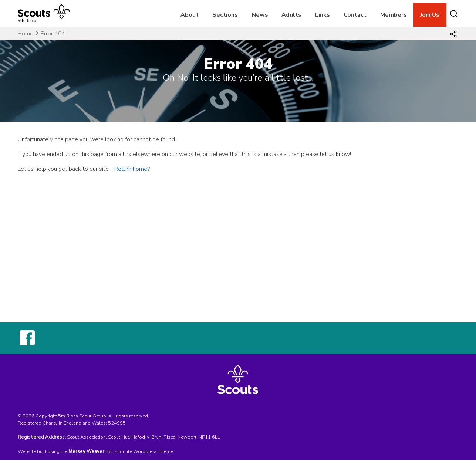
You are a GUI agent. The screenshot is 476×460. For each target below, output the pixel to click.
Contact (355, 15)
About (190, 15)
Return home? (132, 169)
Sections (225, 15)
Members (394, 15)
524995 (117, 423)
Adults (291, 15)
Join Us (430, 15)
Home (26, 34)
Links (323, 15)
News (260, 15)
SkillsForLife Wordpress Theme (139, 451)
